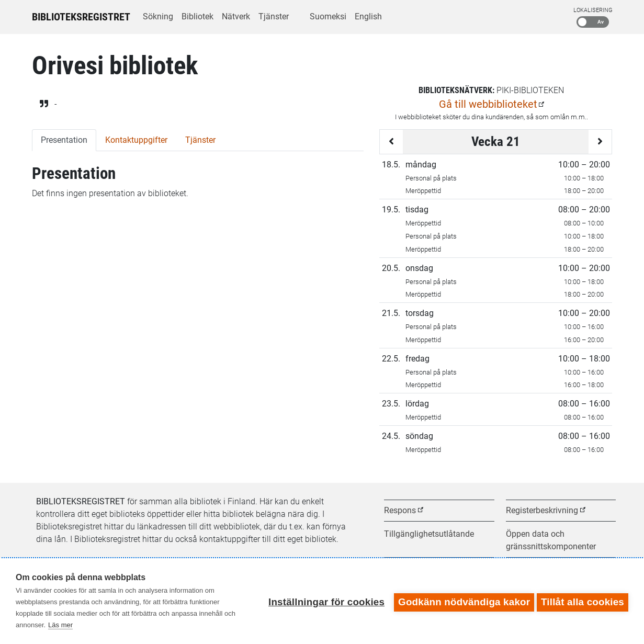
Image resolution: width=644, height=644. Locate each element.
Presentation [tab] (64, 140)
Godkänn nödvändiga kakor (461, 601)
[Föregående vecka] (391, 142)
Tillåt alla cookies (583, 601)
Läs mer (60, 625)
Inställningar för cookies (324, 601)
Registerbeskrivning (542, 510)
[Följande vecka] (600, 142)
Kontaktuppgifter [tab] (136, 140)
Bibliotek (197, 16)
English (368, 16)
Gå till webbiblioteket (488, 104)
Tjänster (274, 16)
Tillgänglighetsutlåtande (429, 534)
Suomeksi (328, 16)
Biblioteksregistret (81, 17)
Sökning (158, 16)
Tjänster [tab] (200, 140)
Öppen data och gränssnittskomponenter (551, 540)
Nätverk (236, 16)
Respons (400, 510)
